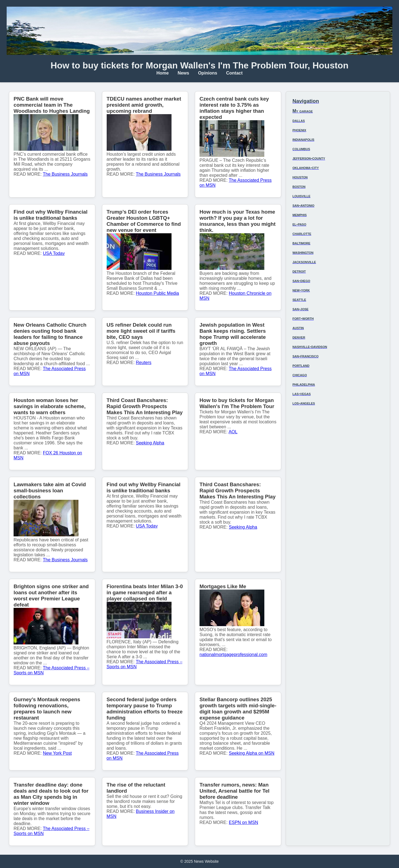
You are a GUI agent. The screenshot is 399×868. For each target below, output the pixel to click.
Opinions (208, 73)
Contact (234, 73)
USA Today (54, 253)
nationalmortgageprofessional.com (233, 655)
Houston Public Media (157, 293)
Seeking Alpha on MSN (252, 753)
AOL (233, 432)
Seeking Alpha (150, 443)
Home (162, 73)
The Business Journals (65, 174)
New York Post (57, 753)
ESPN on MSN (244, 822)
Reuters (144, 363)
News (183, 73)
